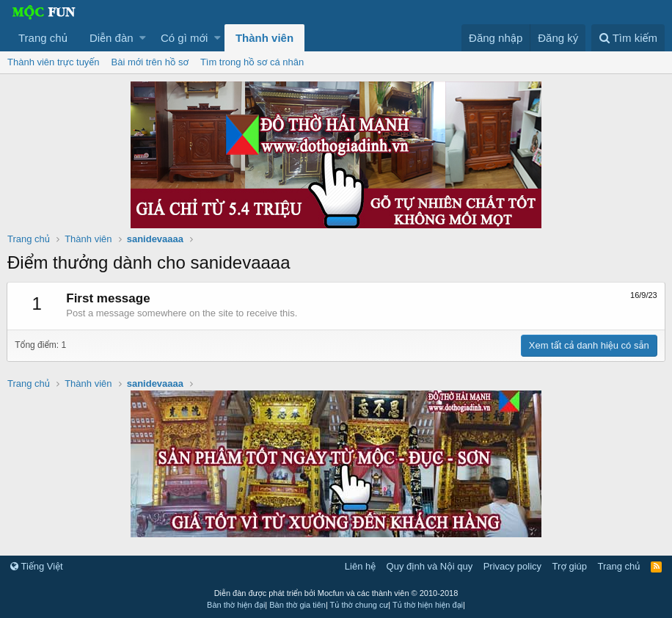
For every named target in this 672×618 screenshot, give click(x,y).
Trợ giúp (570, 566)
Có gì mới (184, 38)
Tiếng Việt (37, 566)
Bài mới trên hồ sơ (150, 62)
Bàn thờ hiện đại (236, 605)
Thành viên (264, 38)
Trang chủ (43, 38)
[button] (143, 38)
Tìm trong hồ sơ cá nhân (252, 62)
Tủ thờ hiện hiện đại (428, 605)
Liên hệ (360, 566)
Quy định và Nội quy (430, 566)
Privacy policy (512, 566)
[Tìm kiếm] (628, 38)
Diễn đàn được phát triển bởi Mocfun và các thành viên (336, 593)
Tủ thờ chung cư (359, 605)
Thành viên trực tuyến (54, 62)
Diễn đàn (112, 38)
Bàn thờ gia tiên (297, 605)
